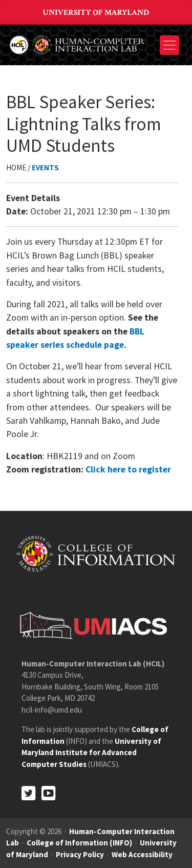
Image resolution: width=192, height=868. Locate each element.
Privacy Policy (80, 854)
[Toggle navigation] (169, 45)
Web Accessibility (142, 854)
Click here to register (128, 469)
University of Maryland (96, 13)
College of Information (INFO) (79, 843)
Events (45, 167)
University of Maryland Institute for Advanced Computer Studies (91, 753)
